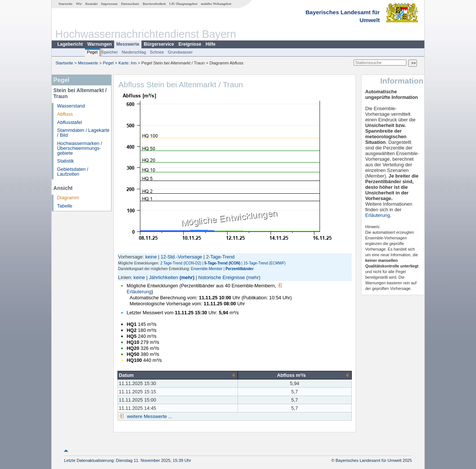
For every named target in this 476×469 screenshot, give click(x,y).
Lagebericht (70, 44)
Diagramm (68, 198)
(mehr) (187, 277)
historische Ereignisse (222, 277)
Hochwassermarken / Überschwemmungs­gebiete (80, 148)
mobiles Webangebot (216, 4)
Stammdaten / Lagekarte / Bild (83, 133)
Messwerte (128, 44)
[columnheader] (178, 375)
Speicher (110, 52)
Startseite (66, 4)
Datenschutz (130, 4)
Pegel (92, 52)
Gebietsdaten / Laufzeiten (73, 172)
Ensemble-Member (207, 269)
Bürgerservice (159, 44)
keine (151, 257)
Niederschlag (134, 52)
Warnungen (100, 44)
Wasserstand (71, 106)
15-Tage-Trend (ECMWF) (265, 263)
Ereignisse (190, 44)
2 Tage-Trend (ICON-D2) (181, 263)
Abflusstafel (70, 122)
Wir (79, 4)
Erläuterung (378, 215)
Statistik (66, 161)
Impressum (109, 4)
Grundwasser (180, 52)
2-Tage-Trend (220, 257)
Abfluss (65, 114)
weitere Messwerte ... (149, 416)
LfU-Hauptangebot (183, 4)
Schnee (157, 52)
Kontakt (91, 4)
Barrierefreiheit (154, 4)
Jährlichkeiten (164, 277)
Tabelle (65, 206)
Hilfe (211, 44)
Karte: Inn (128, 63)
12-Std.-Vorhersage (181, 257)
